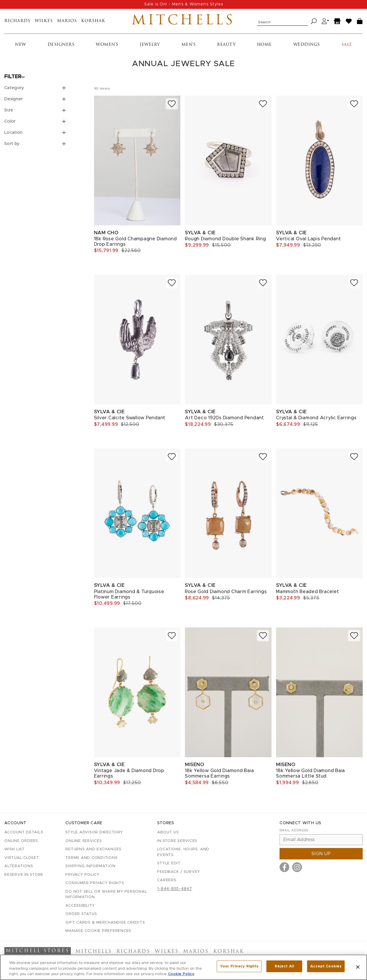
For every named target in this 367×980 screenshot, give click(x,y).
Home (264, 47)
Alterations (19, 866)
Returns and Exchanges (93, 849)
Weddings (307, 47)
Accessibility (80, 906)
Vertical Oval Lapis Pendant (309, 241)
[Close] (358, 967)
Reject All (284, 967)
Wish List (14, 849)
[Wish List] (349, 22)
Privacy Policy (82, 875)
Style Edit (169, 863)
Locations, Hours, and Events (183, 852)
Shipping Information (90, 866)
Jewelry (150, 47)
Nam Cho (106, 235)
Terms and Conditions (91, 858)
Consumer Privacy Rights (95, 883)
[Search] (314, 22)
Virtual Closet (22, 858)
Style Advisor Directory (94, 832)
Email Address (294, 830)
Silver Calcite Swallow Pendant (130, 420)
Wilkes (44, 22)
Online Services (84, 841)
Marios (67, 22)
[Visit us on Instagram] (297, 867)
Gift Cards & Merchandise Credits (105, 923)
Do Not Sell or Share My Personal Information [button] (106, 895)
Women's (107, 47)
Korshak (93, 22)
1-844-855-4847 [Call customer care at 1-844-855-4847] (175, 889)
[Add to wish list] (172, 106)
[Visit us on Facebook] (284, 867)
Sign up (321, 854)
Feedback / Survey (179, 872)
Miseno (195, 767)
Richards (17, 22)
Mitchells (184, 22)
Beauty (226, 47)
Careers (167, 880)
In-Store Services (177, 841)
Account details (24, 832)
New (21, 47)
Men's (189, 47)
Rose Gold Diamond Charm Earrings (226, 594)
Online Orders (21, 841)
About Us (168, 832)
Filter (13, 79)
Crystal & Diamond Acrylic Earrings (316, 420)
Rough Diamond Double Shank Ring (225, 241)
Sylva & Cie (200, 235)
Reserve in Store (24, 875)
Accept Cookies (326, 967)
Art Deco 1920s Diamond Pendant (225, 420)
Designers (61, 47)
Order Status (81, 914)
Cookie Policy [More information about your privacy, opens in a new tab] (181, 975)
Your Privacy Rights (239, 967)
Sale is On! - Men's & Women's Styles (184, 4)
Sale (347, 47)
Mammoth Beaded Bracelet (308, 594)
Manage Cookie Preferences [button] (98, 931)
